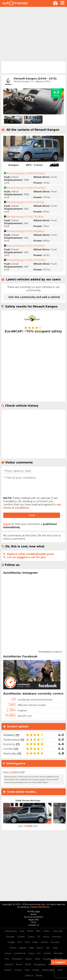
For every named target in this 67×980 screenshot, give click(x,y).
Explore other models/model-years (31, 554)
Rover (19, 964)
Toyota (36, 970)
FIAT (20, 942)
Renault (9, 964)
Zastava (29, 975)
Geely (35, 942)
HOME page (33, 911)
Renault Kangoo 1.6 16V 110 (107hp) (26, 188)
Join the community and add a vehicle (34, 297)
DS (39, 937)
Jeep (31, 948)
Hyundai (55, 942)
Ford (27, 942)
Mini (7, 959)
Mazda (47, 953)
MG (39, 953)
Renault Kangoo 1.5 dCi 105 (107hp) (26, 260)
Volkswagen (48, 970)
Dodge (11, 942)
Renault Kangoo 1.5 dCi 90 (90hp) (26, 246)
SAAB (28, 964)
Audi (22, 931)
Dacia (46, 937)
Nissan (29, 959)
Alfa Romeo (11, 931)
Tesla (27, 970)
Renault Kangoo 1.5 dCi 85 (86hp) (26, 231)
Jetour (40, 948)
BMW (30, 931)
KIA (48, 948)
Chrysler (10, 937)
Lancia (8, 953)
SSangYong (40, 964)
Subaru (8, 970)
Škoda (39, 975)
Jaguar (23, 948)
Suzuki (18, 970)
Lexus (31, 953)
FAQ (33, 922)
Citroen (21, 937)
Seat (50, 964)
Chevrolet (58, 931)
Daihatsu (57, 937)
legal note (34, 919)
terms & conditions (33, 917)
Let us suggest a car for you (26, 557)
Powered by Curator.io (50, 651)
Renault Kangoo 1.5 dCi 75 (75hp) (25, 217)
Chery (47, 931)
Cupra (31, 937)
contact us (34, 925)
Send (32, 515)
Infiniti (13, 948)
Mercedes (58, 953)
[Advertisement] (33, 34)
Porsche (58, 959)
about (33, 914)
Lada (55, 948)
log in (7, 524)
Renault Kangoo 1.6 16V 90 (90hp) (26, 173)
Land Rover (20, 953)
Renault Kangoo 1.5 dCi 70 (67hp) (25, 202)
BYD (38, 931)
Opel (37, 959)
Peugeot (47, 959)
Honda (44, 942)
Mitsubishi (17, 959)
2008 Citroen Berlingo (28, 801)
